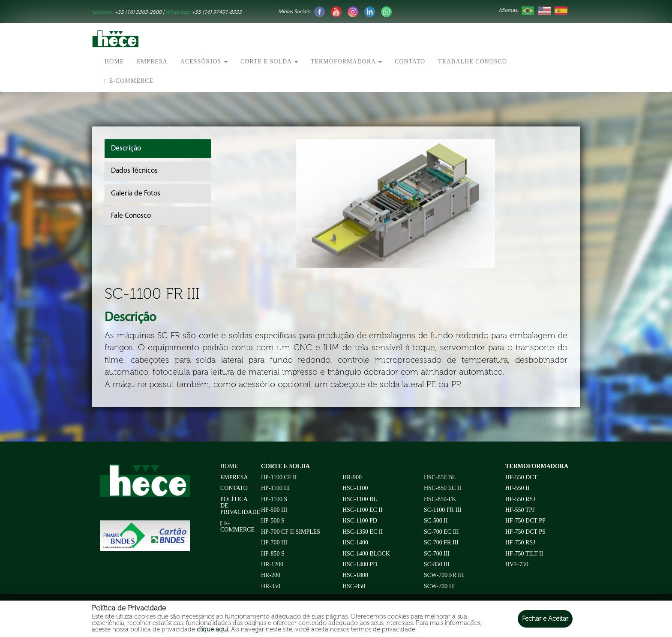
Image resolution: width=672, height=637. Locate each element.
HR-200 (271, 575)
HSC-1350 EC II (363, 532)
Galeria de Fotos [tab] (136, 194)
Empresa (152, 62)
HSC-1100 (355, 488)
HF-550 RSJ (520, 499)
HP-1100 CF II (279, 477)
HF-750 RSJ (520, 542)
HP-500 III (274, 510)
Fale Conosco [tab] (131, 216)
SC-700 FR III (441, 542)
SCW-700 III (439, 586)
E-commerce (129, 81)
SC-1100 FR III (442, 510)
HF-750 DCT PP (525, 521)
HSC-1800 (355, 575)
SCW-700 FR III (444, 575)
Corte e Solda (269, 62)
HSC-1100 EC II (363, 510)
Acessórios (204, 62)
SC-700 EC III (441, 532)
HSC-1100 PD (360, 521)
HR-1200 (272, 564)
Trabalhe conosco (472, 62)
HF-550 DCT (521, 477)
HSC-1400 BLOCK (366, 554)
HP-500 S (273, 521)
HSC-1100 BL (360, 499)
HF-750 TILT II (524, 554)
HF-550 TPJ (520, 510)
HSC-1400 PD (360, 564)
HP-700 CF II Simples (291, 532)
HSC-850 (354, 586)
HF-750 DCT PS (525, 532)
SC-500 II (436, 521)
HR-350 (271, 586)
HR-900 (352, 477)
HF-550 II (517, 488)
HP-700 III (274, 542)
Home (114, 62)
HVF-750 (517, 564)
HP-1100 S (274, 499)
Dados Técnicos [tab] (134, 171)
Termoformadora (346, 62)
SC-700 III (437, 554)
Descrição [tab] (126, 149)
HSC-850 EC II (442, 488)
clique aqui (212, 629)
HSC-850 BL (440, 477)
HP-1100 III (276, 488)
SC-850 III (437, 564)
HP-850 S (273, 554)
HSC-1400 (355, 542)
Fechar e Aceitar (545, 619)
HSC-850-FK (440, 499)
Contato (410, 62)
